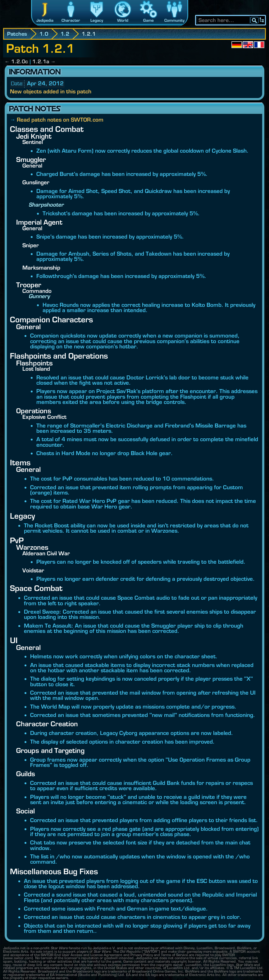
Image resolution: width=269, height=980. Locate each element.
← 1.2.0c (16, 61)
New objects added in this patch (51, 91)
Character (71, 20)
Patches (17, 34)
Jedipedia (45, 20)
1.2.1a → (44, 61)
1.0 (44, 34)
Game (148, 20)
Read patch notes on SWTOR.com (60, 120)
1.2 (65, 34)
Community (174, 20)
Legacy (97, 20)
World (123, 20)
